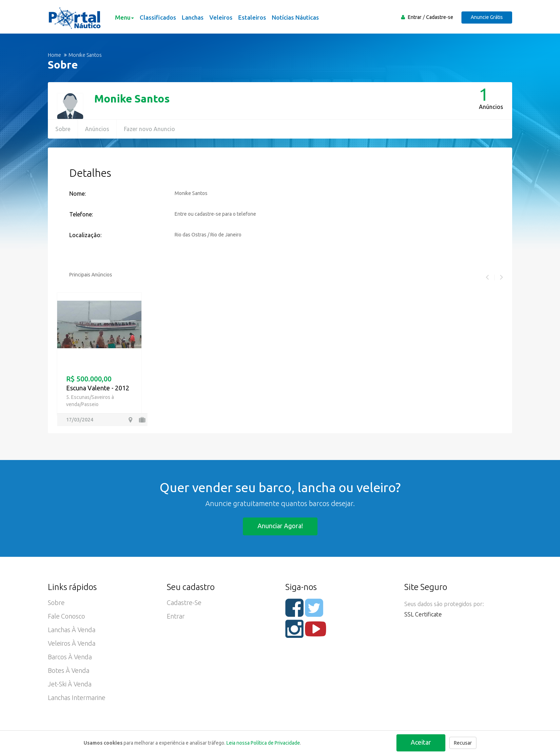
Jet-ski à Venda (70, 684)
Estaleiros (252, 17)
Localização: (85, 235)
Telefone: (81, 214)
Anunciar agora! (280, 526)
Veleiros (221, 17)
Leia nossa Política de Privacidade (263, 743)
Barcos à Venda (70, 657)
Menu (124, 17)
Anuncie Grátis (487, 17)
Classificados (158, 17)
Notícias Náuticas (295, 17)
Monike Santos (132, 99)
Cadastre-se (440, 17)
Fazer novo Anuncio (149, 129)
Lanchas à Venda (72, 630)
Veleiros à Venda (72, 643)
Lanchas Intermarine (77, 697)
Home (54, 55)
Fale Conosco (66, 616)
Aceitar (421, 742)
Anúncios (97, 129)
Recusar (463, 743)
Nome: (77, 194)
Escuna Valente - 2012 (98, 388)
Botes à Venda (69, 670)
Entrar (415, 17)
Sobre (63, 129)
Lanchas (193, 17)
